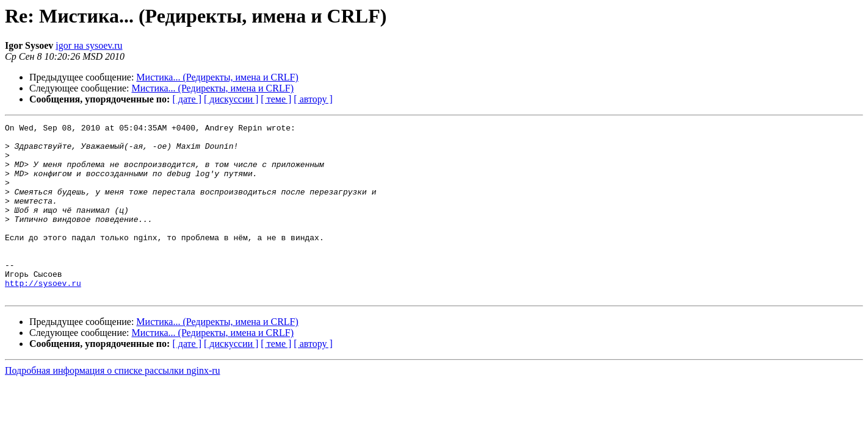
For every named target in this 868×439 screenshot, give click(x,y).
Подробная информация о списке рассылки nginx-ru (113, 405)
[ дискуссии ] (231, 99)
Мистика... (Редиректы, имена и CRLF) (217, 77)
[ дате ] (187, 99)
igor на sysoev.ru (89, 45)
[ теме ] (276, 99)
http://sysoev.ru (43, 316)
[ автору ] (313, 99)
